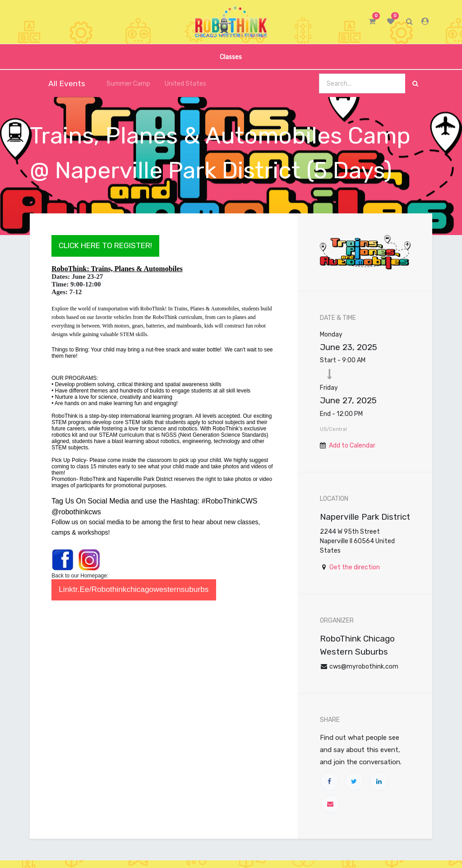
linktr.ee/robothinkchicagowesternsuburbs (134, 589)
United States (182, 84)
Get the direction (355, 567)
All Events (61, 83)
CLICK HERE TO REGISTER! (105, 245)
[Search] (415, 84)
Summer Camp (123, 84)
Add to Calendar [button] (352, 446)
